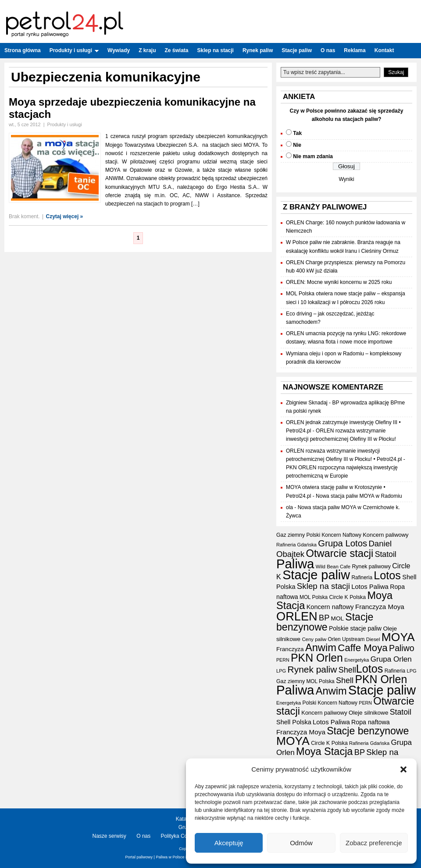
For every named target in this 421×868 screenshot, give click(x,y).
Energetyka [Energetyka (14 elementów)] (357, 660)
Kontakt (384, 50)
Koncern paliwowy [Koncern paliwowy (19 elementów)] (385, 535)
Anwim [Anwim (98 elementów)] (321, 648)
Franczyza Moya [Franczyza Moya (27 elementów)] (380, 607)
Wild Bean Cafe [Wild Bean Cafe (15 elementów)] (333, 567)
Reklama (355, 50)
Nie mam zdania (313, 156)
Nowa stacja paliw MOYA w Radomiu (359, 496)
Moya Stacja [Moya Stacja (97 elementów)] (324, 751)
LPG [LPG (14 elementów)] (281, 671)
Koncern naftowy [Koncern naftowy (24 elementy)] (330, 607)
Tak (297, 133)
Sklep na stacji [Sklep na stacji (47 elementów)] (323, 586)
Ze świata (177, 50)
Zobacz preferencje (374, 843)
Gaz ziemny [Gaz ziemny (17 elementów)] (291, 535)
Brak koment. (24, 216)
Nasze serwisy (109, 836)
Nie (297, 145)
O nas (328, 50)
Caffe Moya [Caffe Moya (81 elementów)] (363, 648)
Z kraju (147, 50)
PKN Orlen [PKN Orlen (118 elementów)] (317, 658)
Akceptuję (229, 843)
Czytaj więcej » (65, 216)
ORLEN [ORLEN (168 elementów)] (297, 616)
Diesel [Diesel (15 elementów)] (373, 639)
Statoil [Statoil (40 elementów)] (386, 554)
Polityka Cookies (180, 836)
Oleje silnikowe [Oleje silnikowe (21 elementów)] (368, 713)
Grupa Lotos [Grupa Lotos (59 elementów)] (343, 543)
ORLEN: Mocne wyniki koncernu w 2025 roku (339, 282)
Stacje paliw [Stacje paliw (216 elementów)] (316, 575)
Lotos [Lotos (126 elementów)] (387, 575)
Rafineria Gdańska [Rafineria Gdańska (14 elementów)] (296, 545)
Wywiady (119, 50)
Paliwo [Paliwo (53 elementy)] (402, 648)
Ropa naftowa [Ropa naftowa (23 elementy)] (370, 722)
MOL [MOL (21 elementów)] (337, 618)
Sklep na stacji (216, 50)
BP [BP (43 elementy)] (324, 618)
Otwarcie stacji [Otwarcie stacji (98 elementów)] (339, 553)
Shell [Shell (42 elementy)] (347, 670)
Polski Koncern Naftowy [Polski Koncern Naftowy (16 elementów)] (334, 535)
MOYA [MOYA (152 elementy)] (398, 637)
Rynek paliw (258, 50)
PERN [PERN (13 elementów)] (283, 660)
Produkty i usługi (74, 50)
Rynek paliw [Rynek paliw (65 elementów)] (312, 669)
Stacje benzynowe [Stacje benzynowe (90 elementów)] (325, 622)
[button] (403, 769)
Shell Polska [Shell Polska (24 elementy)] (294, 722)
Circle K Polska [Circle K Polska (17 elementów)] (348, 597)
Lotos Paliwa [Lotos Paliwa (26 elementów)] (370, 586)
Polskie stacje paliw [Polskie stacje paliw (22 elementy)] (355, 628)
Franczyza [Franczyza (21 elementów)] (290, 649)
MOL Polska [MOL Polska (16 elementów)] (314, 597)
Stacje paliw (297, 50)
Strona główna (23, 50)
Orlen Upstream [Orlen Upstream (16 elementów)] (346, 639)
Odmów (301, 843)
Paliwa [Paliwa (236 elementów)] (295, 564)
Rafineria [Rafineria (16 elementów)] (362, 577)
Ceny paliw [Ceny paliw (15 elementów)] (314, 639)
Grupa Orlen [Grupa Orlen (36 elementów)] (391, 659)
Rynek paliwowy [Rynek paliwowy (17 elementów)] (371, 567)
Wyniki (346, 179)
